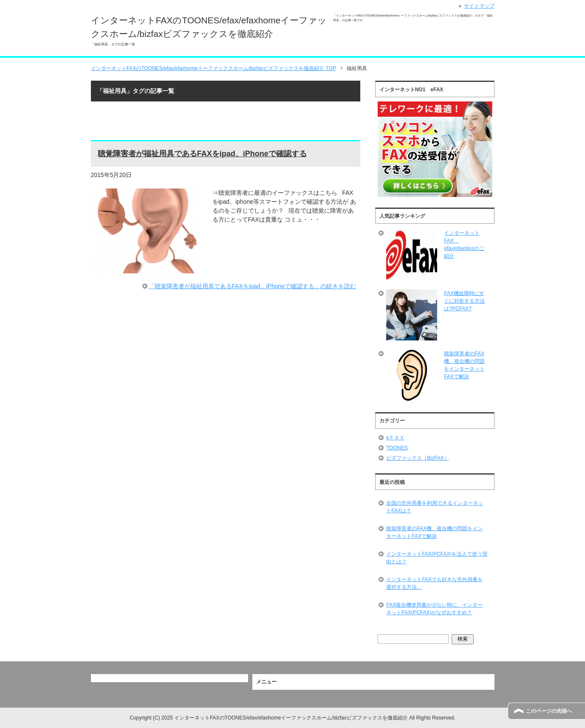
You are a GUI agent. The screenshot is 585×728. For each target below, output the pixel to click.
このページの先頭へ (549, 711)
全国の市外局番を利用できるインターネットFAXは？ (435, 507)
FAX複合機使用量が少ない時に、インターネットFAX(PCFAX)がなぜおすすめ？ (434, 609)
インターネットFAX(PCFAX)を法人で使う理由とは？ (437, 558)
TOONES (397, 448)
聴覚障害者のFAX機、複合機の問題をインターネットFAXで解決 (434, 532)
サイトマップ (479, 6)
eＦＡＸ (395, 438)
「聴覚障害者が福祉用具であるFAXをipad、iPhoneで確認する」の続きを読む (253, 286)
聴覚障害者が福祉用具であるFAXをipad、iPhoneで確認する (202, 154)
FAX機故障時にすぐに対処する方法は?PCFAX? (464, 301)
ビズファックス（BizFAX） (417, 458)
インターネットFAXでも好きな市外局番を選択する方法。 (434, 583)
